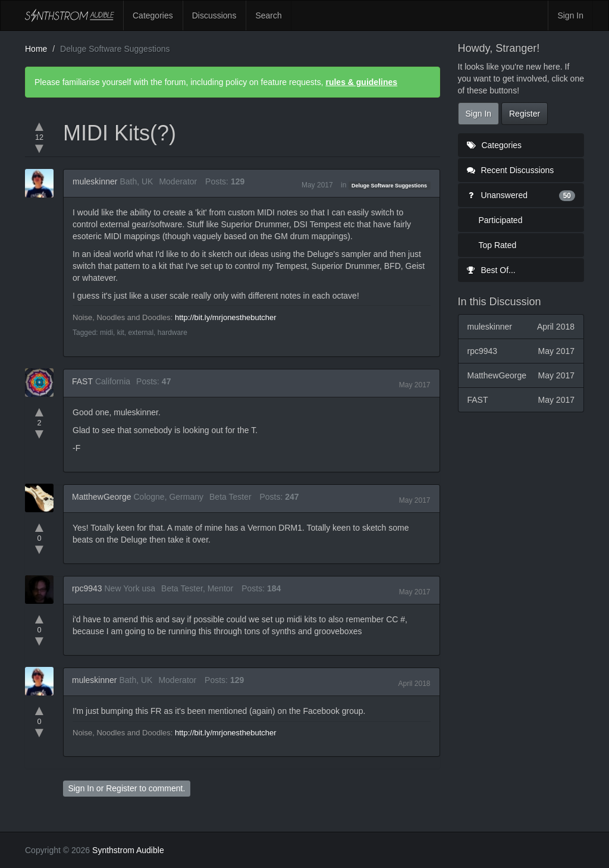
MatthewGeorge (102, 497)
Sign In (570, 15)
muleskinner (95, 181)
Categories (153, 15)
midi (106, 333)
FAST (82, 381)
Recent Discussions (511, 170)
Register (121, 788)
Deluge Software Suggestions (389, 186)
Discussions (214, 15)
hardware (172, 333)
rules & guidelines (361, 82)
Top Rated (498, 245)
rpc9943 (87, 588)
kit (121, 333)
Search (268, 15)
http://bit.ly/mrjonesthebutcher (226, 317)
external (141, 333)
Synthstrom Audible (70, 15)
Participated (501, 220)
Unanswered (521, 195)
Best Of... (491, 270)
